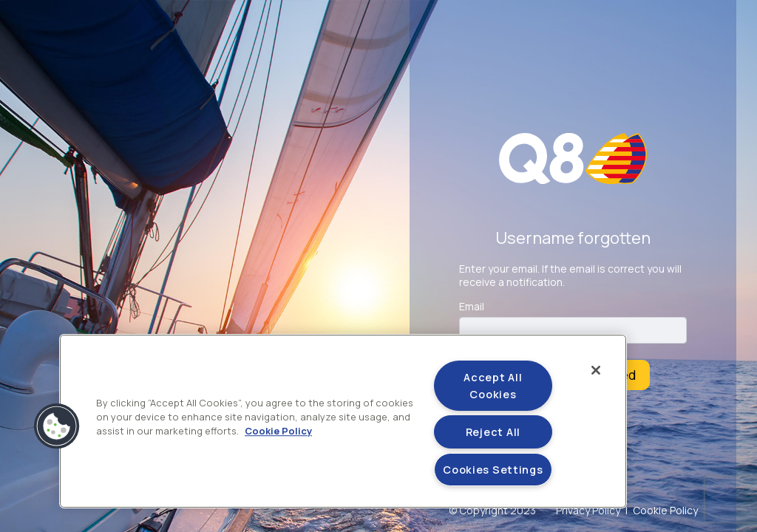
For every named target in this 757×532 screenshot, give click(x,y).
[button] (57, 426)
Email (472, 307)
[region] (343, 421)
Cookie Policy (665, 510)
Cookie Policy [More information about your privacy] (278, 432)
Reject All (493, 432)
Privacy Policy (588, 510)
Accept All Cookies (493, 386)
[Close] (596, 370)
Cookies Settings (493, 470)
